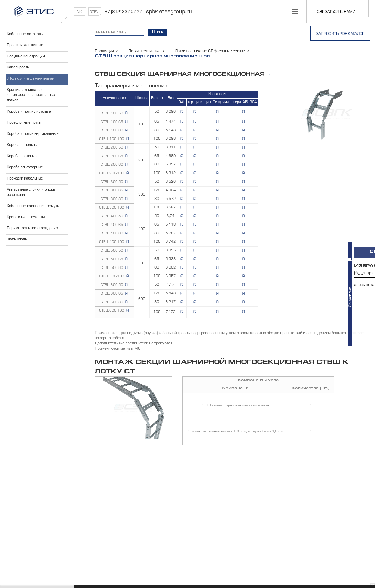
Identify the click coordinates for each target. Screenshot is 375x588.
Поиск (161, 33)
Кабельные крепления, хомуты (33, 214)
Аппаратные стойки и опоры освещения (31, 200)
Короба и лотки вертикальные (32, 139)
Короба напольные (23, 151)
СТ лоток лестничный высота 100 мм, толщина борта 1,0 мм (235, 432)
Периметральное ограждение (32, 238)
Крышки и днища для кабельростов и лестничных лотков (30, 99)
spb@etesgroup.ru (172, 12)
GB (372, 586)
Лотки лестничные (31, 82)
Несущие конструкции (25, 58)
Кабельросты (18, 70)
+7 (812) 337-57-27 (127, 12)
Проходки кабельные (25, 186)
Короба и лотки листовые (29, 116)
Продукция (104, 52)
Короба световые (22, 162)
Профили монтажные (25, 47)
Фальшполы (17, 250)
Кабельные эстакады (25, 35)
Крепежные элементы (26, 226)
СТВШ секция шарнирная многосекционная (235, 406)
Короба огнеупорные (24, 174)
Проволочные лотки (24, 127)
